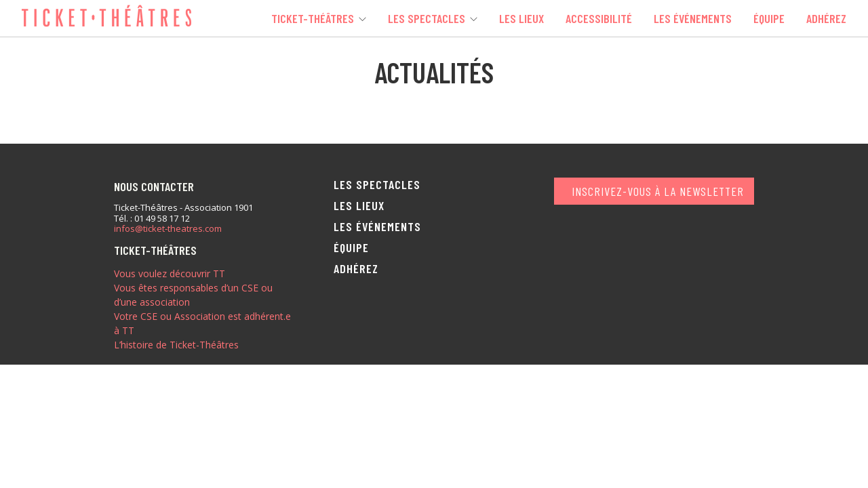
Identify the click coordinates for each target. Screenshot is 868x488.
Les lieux (521, 18)
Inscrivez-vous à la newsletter (658, 191)
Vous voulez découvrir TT (170, 273)
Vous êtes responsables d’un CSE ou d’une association (193, 295)
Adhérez (826, 18)
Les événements (693, 18)
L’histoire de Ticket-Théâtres (176, 345)
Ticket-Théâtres (313, 18)
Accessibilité (599, 18)
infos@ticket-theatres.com (168, 229)
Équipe (769, 18)
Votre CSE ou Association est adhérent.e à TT (202, 323)
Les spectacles (427, 18)
